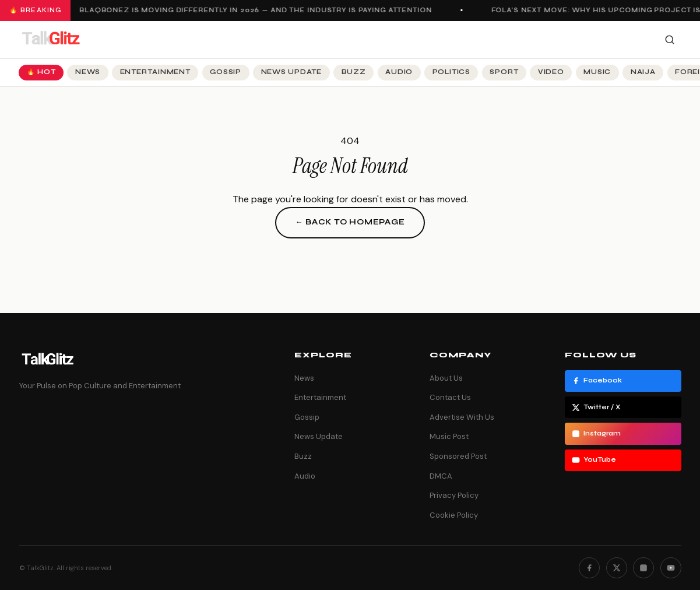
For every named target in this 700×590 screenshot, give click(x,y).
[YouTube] (671, 568)
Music (597, 72)
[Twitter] (617, 568)
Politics (451, 72)
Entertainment (155, 72)
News (88, 72)
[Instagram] (643, 568)
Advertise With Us (462, 417)
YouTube (594, 460)
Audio (399, 72)
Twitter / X (596, 408)
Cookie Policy (454, 515)
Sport (504, 72)
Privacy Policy (454, 495)
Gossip (226, 72)
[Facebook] (589, 568)
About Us (446, 378)
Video (551, 72)
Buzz (354, 72)
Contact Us (450, 397)
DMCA (441, 476)
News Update (291, 72)
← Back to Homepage (350, 222)
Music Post (449, 436)
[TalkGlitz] (51, 40)
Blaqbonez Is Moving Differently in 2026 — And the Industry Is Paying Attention (258, 10)
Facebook (597, 381)
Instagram (596, 434)
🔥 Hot (41, 72)
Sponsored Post (458, 456)
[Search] (670, 40)
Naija (643, 72)
